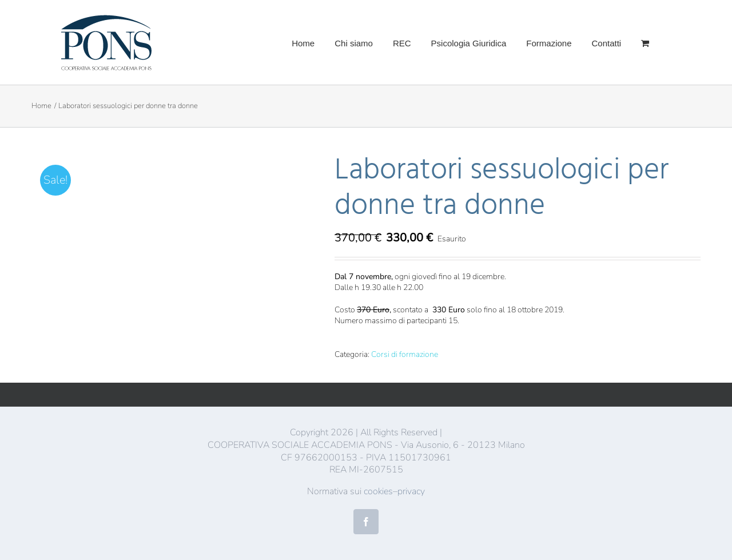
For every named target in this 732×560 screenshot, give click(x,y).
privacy (411, 491)
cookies (378, 491)
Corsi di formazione (405, 354)
